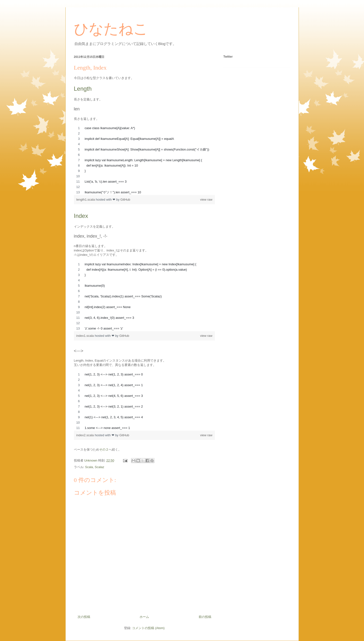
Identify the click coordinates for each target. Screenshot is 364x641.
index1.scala (86, 336)
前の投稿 (205, 617)
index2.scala (86, 435)
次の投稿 (84, 617)
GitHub (125, 200)
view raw (206, 200)
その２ (104, 450)
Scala (89, 467)
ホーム (144, 617)
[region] (144, 160)
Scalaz (100, 467)
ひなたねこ (111, 29)
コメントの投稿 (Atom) (148, 628)
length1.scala (86, 200)
